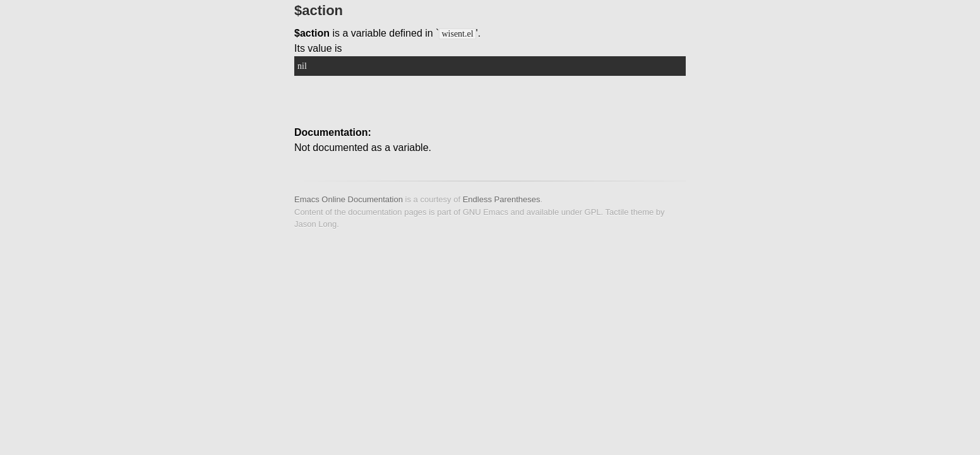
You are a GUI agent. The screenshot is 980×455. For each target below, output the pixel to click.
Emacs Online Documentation (349, 199)
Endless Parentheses (502, 199)
